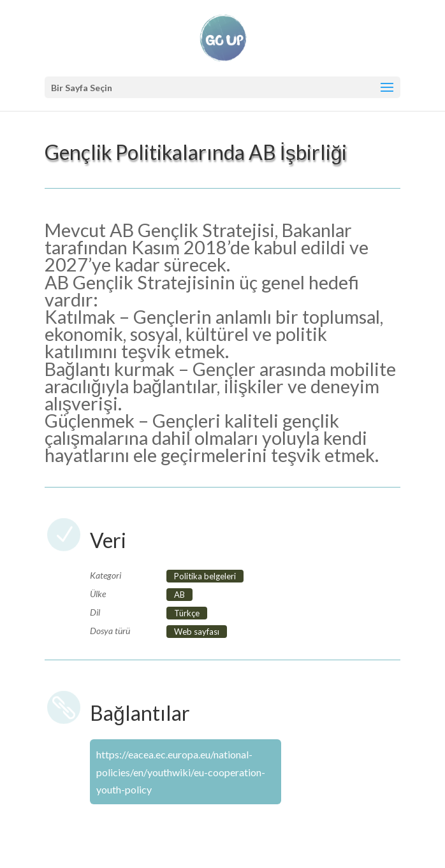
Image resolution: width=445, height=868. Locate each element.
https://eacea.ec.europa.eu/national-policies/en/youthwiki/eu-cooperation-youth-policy (181, 771)
